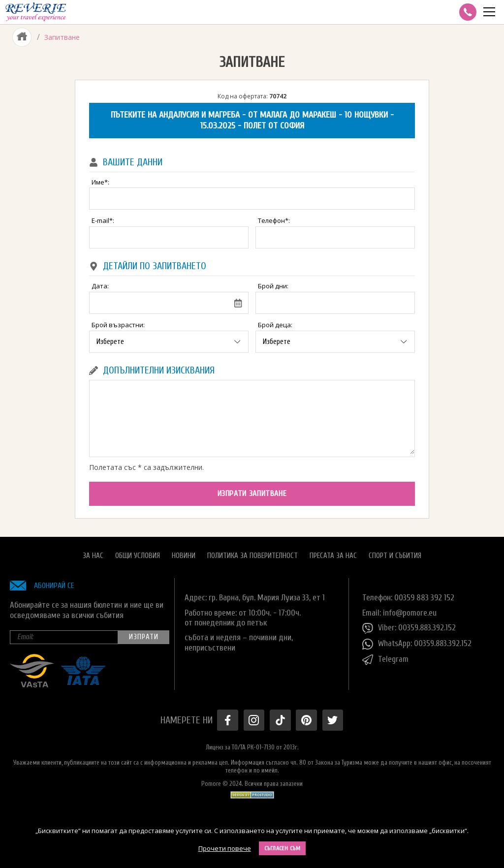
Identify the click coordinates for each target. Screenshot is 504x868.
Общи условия (138, 555)
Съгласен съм (283, 848)
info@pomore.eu (410, 612)
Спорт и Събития (395, 555)
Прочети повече (225, 848)
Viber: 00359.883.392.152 (409, 628)
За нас (93, 555)
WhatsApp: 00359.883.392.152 (418, 644)
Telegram (385, 659)
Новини (184, 555)
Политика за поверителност (252, 555)
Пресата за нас (333, 555)
